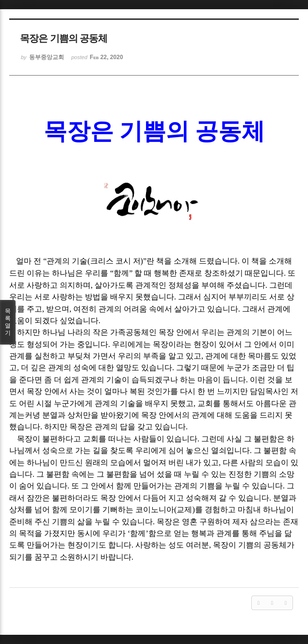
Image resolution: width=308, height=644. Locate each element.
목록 (8, 322)
